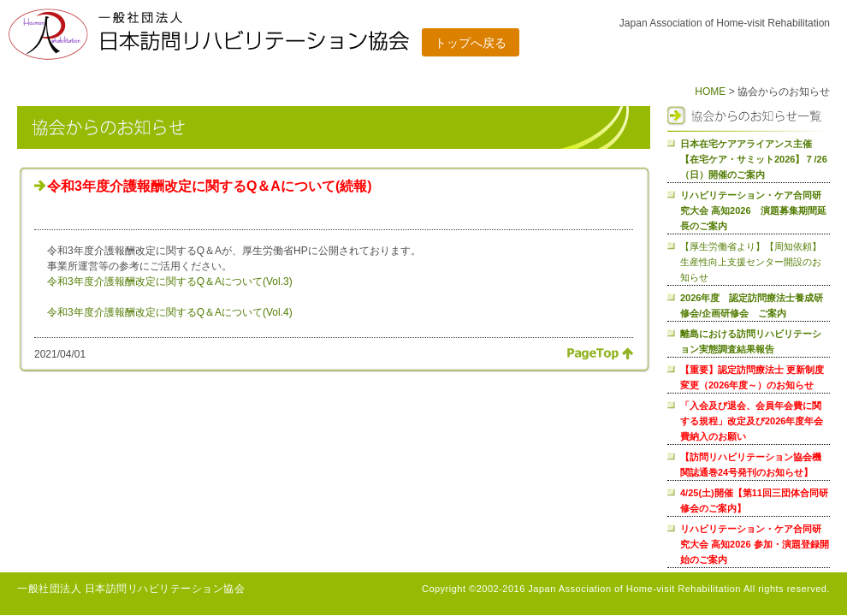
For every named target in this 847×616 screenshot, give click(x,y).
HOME (710, 92)
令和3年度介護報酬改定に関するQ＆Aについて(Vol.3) (170, 281)
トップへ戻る (471, 43)
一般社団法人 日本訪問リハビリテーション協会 (131, 589)
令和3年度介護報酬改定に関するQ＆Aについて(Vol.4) (170, 312)
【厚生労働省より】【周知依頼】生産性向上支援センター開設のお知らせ (751, 262)
